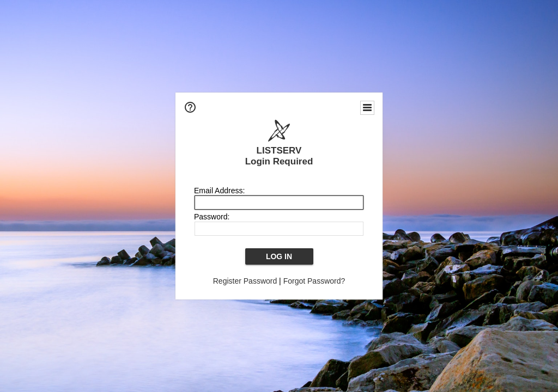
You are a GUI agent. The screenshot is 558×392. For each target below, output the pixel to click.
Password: (212, 217)
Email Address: (219, 191)
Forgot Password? (314, 281)
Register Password (245, 281)
